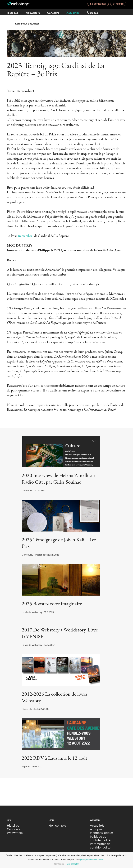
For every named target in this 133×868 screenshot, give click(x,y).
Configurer (59, 864)
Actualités (79, 13)
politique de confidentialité (92, 860)
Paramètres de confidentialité (100, 847)
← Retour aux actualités (27, 24)
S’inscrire (118, 4)
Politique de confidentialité (100, 839)
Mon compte (58, 826)
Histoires (13, 13)
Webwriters (35, 13)
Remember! (26, 236)
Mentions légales (102, 833)
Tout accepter (72, 864)
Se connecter (98, 4)
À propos (100, 13)
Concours (57, 13)
